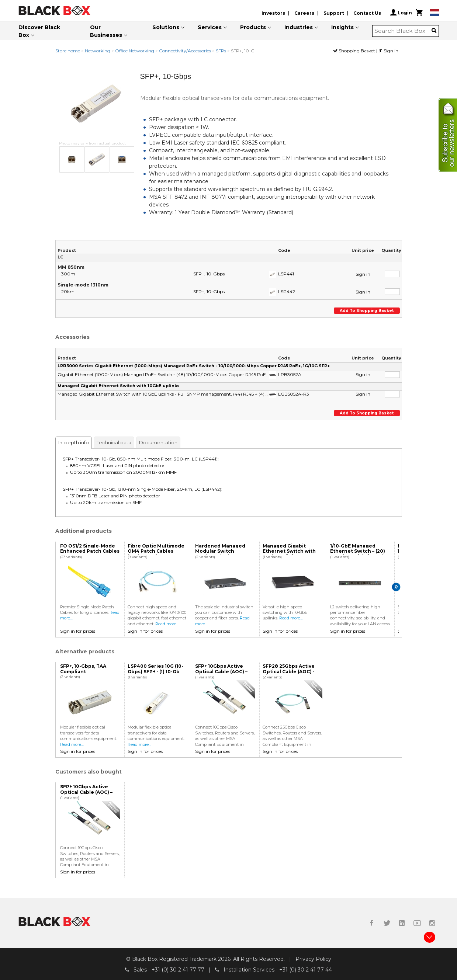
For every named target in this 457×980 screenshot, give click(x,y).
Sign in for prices (78, 631)
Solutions (166, 27)
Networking (98, 51)
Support (334, 13)
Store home (68, 51)
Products (253, 27)
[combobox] (403, 31)
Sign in (388, 51)
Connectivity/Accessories (185, 51)
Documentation (158, 442)
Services (210, 27)
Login (401, 13)
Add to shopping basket (368, 311)
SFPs (221, 51)
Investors (273, 13)
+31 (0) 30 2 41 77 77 (178, 969)
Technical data (114, 442)
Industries (299, 27)
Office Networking (135, 51)
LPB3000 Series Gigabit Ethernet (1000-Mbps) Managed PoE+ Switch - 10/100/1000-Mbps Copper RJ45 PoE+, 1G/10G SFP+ (194, 366)
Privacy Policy (313, 959)
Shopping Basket (355, 51)
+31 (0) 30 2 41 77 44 (306, 969)
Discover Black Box (39, 31)
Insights (342, 27)
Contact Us (367, 13)
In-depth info (74, 442)
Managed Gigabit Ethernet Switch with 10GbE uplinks (119, 386)
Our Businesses (106, 31)
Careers (304, 13)
